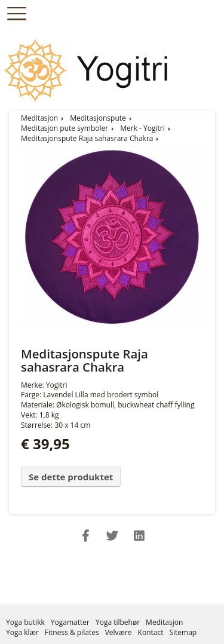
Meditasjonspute (98, 118)
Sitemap (183, 632)
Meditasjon (39, 118)
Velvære (119, 632)
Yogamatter (70, 622)
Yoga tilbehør (118, 622)
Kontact (151, 632)
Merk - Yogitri (142, 128)
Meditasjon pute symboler (65, 128)
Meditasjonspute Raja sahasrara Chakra (87, 138)
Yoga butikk (25, 622)
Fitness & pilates (72, 632)
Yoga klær (22, 632)
